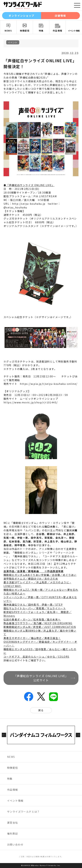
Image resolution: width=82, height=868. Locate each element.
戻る (41, 710)
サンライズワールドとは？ (23, 812)
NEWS (8, 31)
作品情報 (58, 31)
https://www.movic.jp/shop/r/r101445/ (31, 402)
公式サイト (19, 660)
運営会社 (13, 823)
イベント (13, 42)
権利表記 (13, 833)
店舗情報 (60, 16)
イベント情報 (74, 31)
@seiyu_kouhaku (15, 207)
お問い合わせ (15, 844)
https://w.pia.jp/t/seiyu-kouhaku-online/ (49, 384)
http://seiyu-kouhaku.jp (29, 204)
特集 (41, 31)
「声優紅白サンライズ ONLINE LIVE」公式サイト (41, 678)
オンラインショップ (22, 16)
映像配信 (25, 31)
